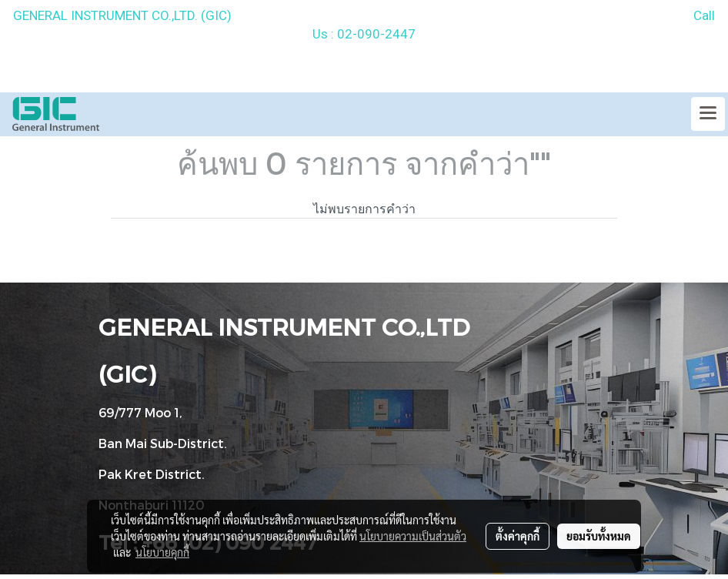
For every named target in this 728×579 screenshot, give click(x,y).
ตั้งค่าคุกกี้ (518, 536)
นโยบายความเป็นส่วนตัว (413, 536)
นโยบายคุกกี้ (162, 552)
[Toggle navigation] (708, 114)
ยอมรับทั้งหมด (599, 536)
